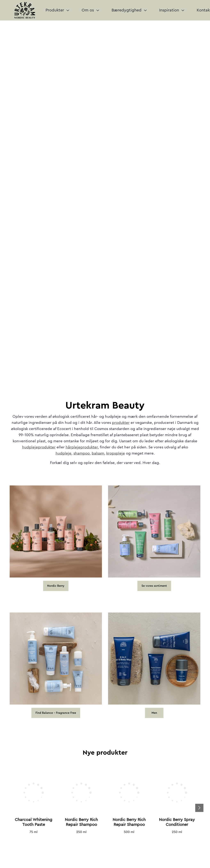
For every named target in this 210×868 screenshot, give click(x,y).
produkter (121, 423)
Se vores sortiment (154, 586)
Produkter (57, 10)
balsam (98, 453)
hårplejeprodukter (82, 447)
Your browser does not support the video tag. (105, 36)
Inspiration (172, 10)
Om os (90, 10)
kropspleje (116, 453)
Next (199, 808)
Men (154, 713)
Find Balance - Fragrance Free (56, 713)
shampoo (82, 453)
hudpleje (63, 453)
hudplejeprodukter (39, 447)
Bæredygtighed (129, 10)
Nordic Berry (56, 586)
